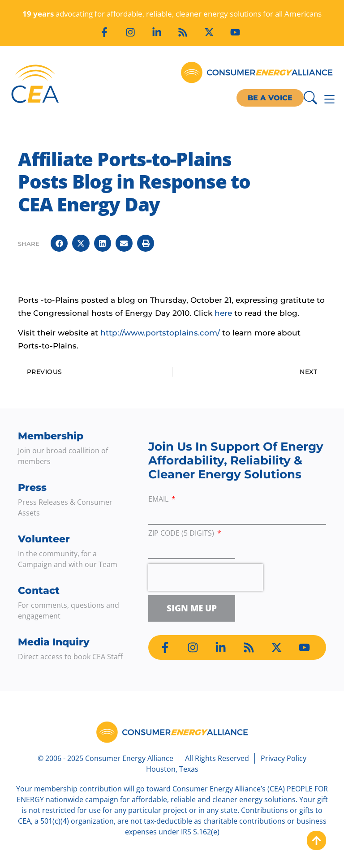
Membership (51, 436)
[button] (59, 243)
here (223, 313)
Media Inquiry (54, 642)
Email (159, 500)
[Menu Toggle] (329, 99)
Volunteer (44, 539)
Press (32, 488)
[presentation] (206, 577)
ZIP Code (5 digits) (182, 534)
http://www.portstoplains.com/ (160, 333)
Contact (39, 591)
